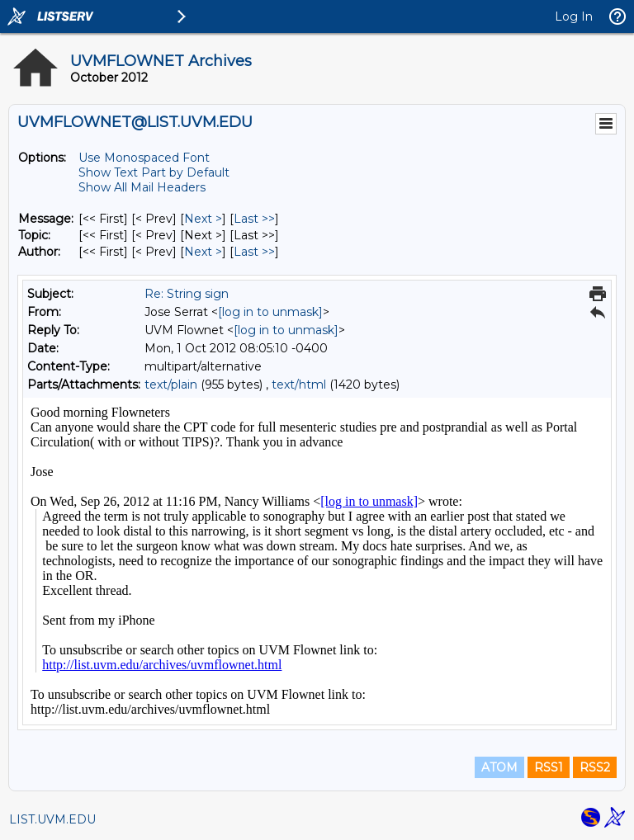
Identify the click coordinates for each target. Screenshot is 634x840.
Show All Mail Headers (142, 187)
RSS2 (595, 767)
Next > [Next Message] (203, 219)
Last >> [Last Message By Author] (254, 252)
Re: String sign (187, 294)
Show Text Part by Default (154, 172)
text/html (299, 385)
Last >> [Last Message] (254, 219)
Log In (574, 17)
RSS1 (549, 767)
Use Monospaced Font (144, 158)
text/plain (171, 385)
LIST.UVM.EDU (52, 819)
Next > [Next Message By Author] (203, 252)
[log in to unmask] (270, 312)
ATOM (499, 767)
